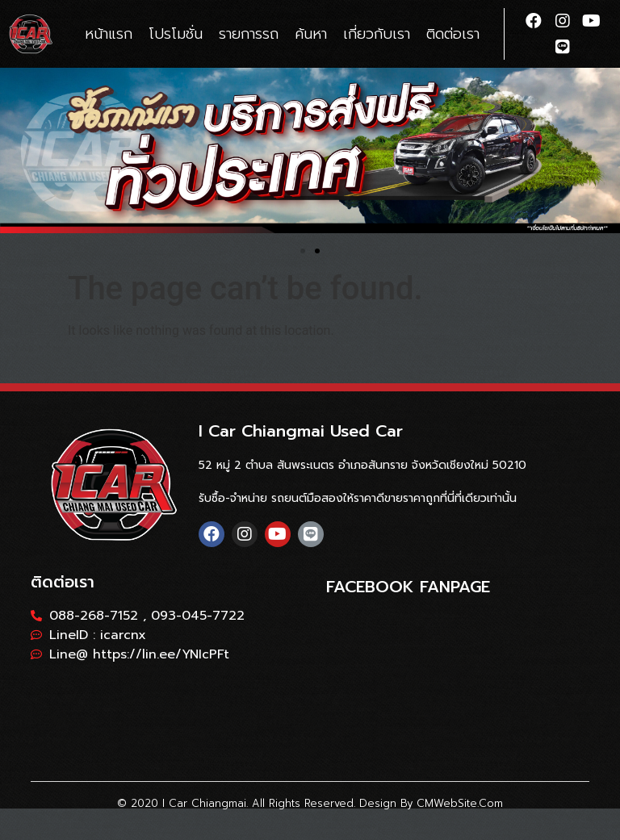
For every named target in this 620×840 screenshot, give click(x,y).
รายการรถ (249, 34)
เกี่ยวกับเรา (377, 34)
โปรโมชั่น (176, 34)
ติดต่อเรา (453, 34)
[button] (303, 251)
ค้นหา (311, 34)
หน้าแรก (109, 34)
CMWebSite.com (460, 803)
